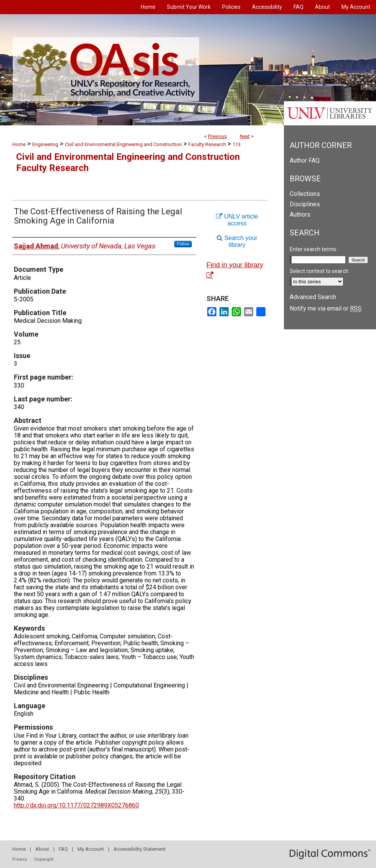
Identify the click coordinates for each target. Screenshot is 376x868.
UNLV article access (237, 220)
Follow (183, 244)
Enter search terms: (313, 249)
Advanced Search (313, 297)
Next (245, 136)
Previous (217, 136)
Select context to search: (320, 271)
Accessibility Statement (140, 849)
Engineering (45, 144)
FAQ (63, 849)
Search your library (237, 241)
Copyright (44, 859)
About (42, 849)
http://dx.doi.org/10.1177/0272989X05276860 (76, 805)
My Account (91, 849)
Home (19, 144)
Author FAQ (305, 160)
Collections (305, 194)
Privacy (20, 859)
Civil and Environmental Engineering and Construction (123, 144)
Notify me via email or (326, 308)
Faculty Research (207, 144)
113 (237, 144)
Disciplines (305, 204)
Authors (300, 215)
